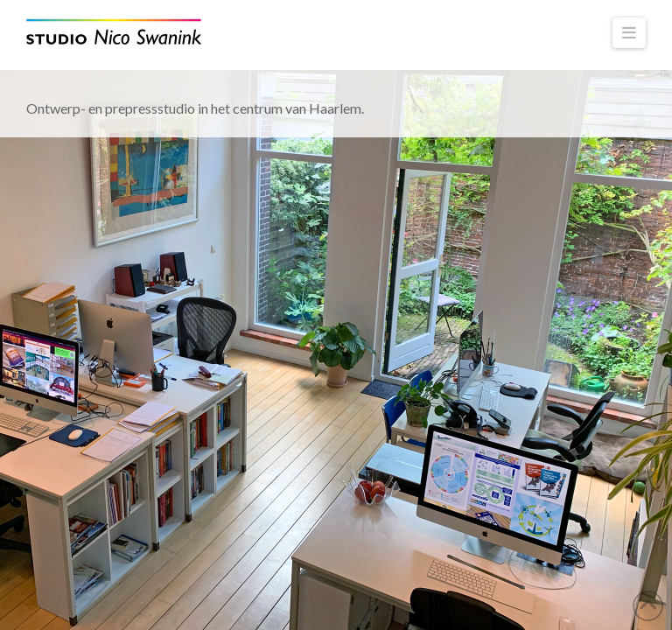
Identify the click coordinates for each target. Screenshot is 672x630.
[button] (630, 33)
